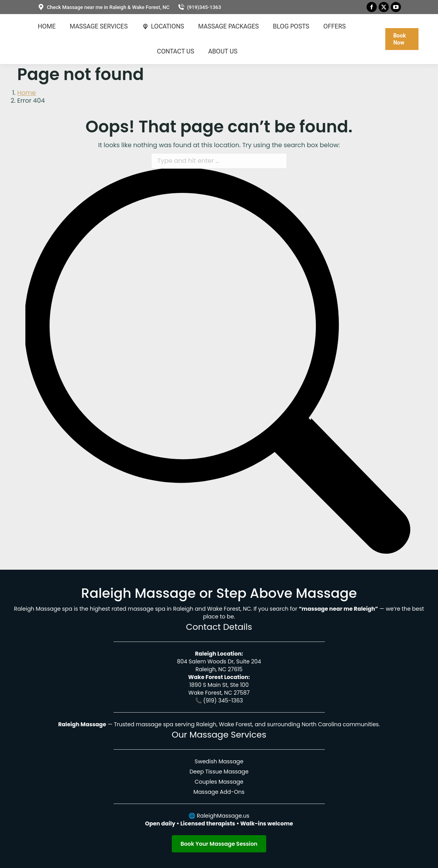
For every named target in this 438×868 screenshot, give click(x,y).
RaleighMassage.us (223, 816)
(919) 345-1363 (223, 700)
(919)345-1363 (199, 7)
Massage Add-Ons (219, 792)
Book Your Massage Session (219, 844)
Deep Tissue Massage (219, 772)
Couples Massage (219, 782)
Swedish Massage (219, 761)
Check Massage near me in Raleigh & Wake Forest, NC (103, 7)
